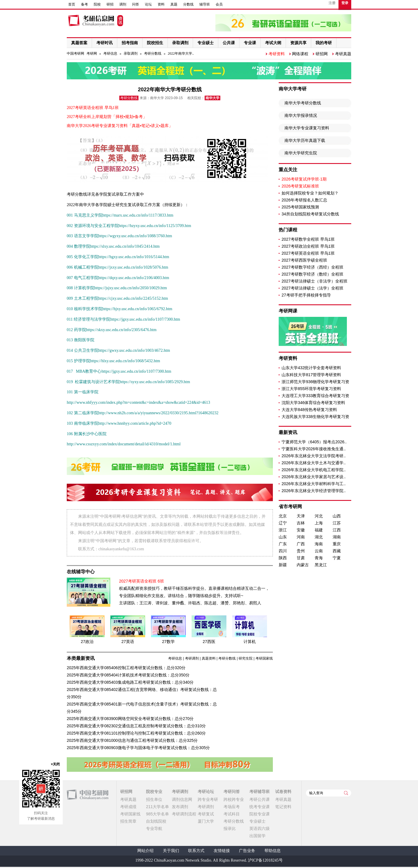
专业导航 (154, 828)
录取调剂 (131, 53)
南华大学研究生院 (301, 153)
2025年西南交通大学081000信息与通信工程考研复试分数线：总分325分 (132, 740)
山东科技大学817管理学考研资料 (311, 375)
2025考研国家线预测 (300, 207)
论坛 (148, 4)
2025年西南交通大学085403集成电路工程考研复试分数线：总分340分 (130, 682)
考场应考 (232, 807)
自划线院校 (156, 821)
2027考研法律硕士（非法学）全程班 (315, 281)
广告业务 (247, 851)
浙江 (283, 530)
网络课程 (300, 54)
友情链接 (222, 851)
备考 (84, 4)
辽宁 (283, 523)
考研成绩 (128, 807)
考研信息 (110, 53)
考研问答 (232, 792)
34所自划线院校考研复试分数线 (310, 214)
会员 (219, 4)
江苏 (337, 523)
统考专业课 (260, 807)
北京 (283, 516)
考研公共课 (260, 799)
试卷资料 (283, 792)
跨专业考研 (208, 799)
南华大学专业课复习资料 (307, 128)
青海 (319, 558)
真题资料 (209, 658)
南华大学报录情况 (301, 115)
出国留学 (257, 836)
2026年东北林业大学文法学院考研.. (314, 456)
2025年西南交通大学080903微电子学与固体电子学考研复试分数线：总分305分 (138, 748)
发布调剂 (180, 807)
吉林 (301, 523)
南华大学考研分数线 (303, 103)
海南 (319, 544)
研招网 (322, 54)
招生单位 (154, 799)
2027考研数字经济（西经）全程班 (312, 267)
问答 (136, 4)
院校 (97, 4)
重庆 (337, 544)
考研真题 (343, 54)
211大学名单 (157, 807)
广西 (301, 544)
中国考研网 (88, 795)
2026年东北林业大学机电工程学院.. (314, 470)
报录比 (230, 828)
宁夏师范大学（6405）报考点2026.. (314, 442)
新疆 (283, 565)
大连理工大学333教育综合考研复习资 (315, 396)
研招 (110, 4)
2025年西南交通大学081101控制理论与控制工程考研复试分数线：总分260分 (136, 733)
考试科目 (232, 814)
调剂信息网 (182, 799)
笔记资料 (283, 807)
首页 (72, 4)
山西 (337, 516)
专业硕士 (257, 821)
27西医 (209, 642)
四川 (283, 551)
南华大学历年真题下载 (305, 140)
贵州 (301, 551)
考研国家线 (264, 658)
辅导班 (205, 4)
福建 (319, 530)
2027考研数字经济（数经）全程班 (312, 274)
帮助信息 (273, 851)
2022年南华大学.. (181, 53)
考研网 (92, 53)
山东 (283, 537)
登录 (345, 3)
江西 (337, 530)
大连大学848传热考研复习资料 (309, 410)
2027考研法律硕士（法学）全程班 (312, 288)
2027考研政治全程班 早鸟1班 (308, 246)
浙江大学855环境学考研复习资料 (311, 389)
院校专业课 (260, 814)
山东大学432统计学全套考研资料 (311, 368)
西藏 (337, 551)
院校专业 (154, 792)
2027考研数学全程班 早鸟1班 (308, 239)
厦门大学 (206, 821)
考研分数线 (153, 53)
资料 (161, 4)
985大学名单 (157, 814)
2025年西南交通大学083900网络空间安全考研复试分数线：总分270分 (130, 719)
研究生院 (246, 658)
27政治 (87, 642)
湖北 (319, 537)
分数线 (188, 4)
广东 (283, 544)
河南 (301, 537)
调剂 (123, 4)
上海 (319, 523)
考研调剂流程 (184, 814)
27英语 (128, 642)
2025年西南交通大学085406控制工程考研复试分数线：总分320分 (126, 668)
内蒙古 (303, 565)
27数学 (168, 642)
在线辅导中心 (81, 572)
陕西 (283, 558)
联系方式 (196, 851)
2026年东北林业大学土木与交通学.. (314, 463)
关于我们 (171, 851)
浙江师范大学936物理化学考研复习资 (315, 382)
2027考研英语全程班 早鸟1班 (308, 253)
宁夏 (337, 558)
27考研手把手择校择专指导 (306, 295)
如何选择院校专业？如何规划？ (310, 193)
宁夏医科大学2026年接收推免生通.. (314, 449)
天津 (301, 516)
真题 (174, 4)
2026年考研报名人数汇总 (304, 200)
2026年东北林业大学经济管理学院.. (314, 491)
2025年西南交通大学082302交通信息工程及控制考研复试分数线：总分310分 (136, 726)
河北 (319, 516)
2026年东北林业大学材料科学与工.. (314, 484)
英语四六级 (260, 828)
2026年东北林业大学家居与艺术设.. (314, 477)
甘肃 (301, 558)
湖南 (337, 537)
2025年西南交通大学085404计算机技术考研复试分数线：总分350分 (128, 675)
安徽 (301, 530)
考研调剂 (192, 658)
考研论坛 (206, 792)
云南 (319, 551)
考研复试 (206, 814)
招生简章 (128, 821)
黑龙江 (321, 565)
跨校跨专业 (234, 799)
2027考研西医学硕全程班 (304, 260)
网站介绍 (145, 851)
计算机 (250, 642)
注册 (332, 3)
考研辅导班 (260, 792)
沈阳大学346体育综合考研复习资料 (313, 403)
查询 (346, 793)
